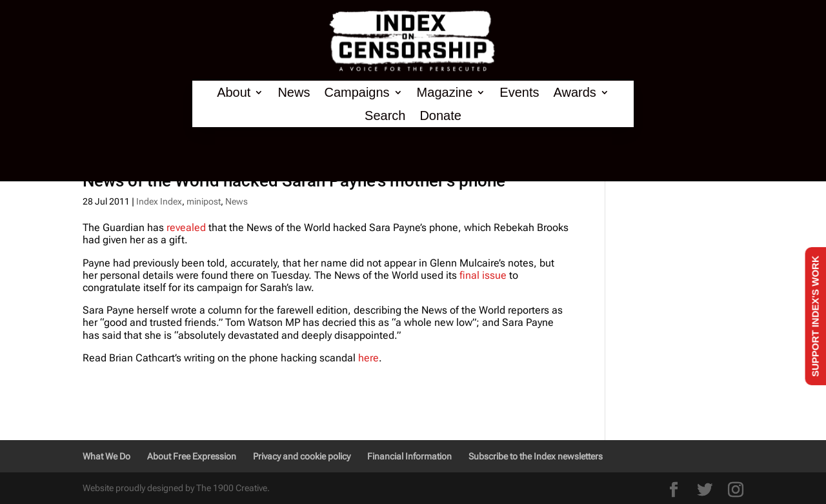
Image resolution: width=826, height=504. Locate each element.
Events (519, 93)
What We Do (106, 456)
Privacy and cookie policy (302, 456)
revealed (187, 227)
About (234, 93)
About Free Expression (192, 456)
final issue (483, 275)
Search (385, 116)
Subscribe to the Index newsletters (536, 456)
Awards (574, 93)
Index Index (159, 201)
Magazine (445, 93)
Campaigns (357, 93)
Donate (440, 116)
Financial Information (409, 456)
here (368, 358)
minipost (204, 201)
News (294, 93)
